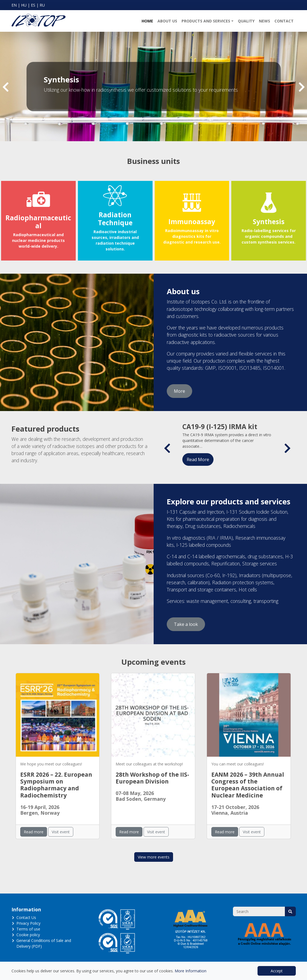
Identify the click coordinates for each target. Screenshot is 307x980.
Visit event (61, 832)
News (264, 21)
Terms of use (28, 929)
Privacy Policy (28, 923)
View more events (154, 857)
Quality (246, 21)
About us (167, 21)
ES (33, 5)
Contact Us (26, 917)
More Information (191, 971)
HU (24, 5)
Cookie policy (28, 935)
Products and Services (206, 21)
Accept (277, 971)
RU (42, 5)
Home (147, 21)
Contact (284, 21)
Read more (34, 832)
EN (14, 5)
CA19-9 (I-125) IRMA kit (220, 427)
